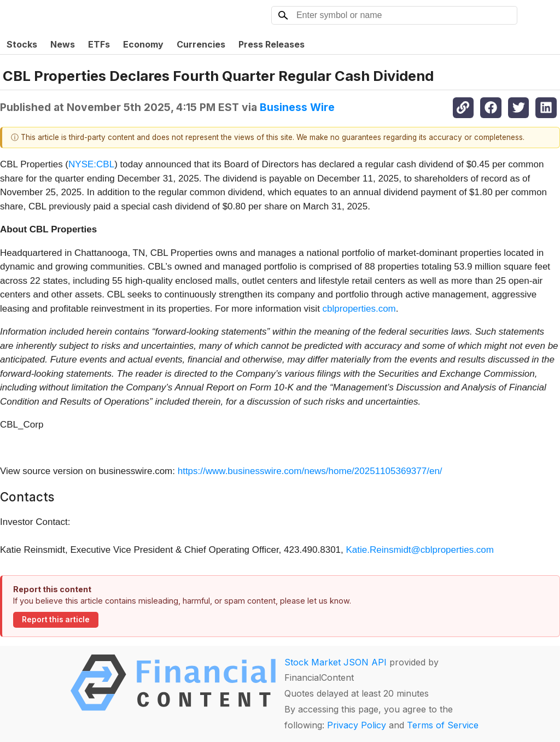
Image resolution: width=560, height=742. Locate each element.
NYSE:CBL (91, 164)
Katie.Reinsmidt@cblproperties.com (420, 550)
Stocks (22, 44)
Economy (143, 44)
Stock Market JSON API (336, 662)
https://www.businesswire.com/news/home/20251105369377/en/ (310, 471)
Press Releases (272, 44)
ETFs (99, 44)
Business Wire (297, 107)
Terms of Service (443, 725)
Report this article (56, 620)
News (63, 44)
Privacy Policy (357, 725)
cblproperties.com (359, 309)
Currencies (201, 44)
